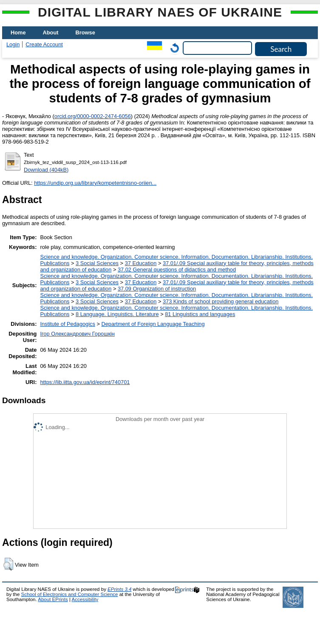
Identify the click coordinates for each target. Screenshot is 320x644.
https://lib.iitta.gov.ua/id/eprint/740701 (85, 382)
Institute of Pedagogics (67, 324)
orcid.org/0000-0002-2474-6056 (93, 116)
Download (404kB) (46, 170)
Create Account (44, 44)
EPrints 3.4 (119, 589)
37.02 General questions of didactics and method (177, 270)
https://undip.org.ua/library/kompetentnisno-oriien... (95, 183)
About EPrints (53, 599)
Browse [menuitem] (85, 32)
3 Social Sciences (97, 263)
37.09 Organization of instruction (157, 289)
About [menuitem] (51, 32)
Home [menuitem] (18, 32)
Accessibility (85, 599)
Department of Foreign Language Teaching (153, 324)
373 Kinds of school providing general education (221, 301)
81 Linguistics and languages (200, 314)
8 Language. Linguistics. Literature (117, 314)
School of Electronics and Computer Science (70, 594)
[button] (8, 564)
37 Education (141, 263)
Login (13, 44)
